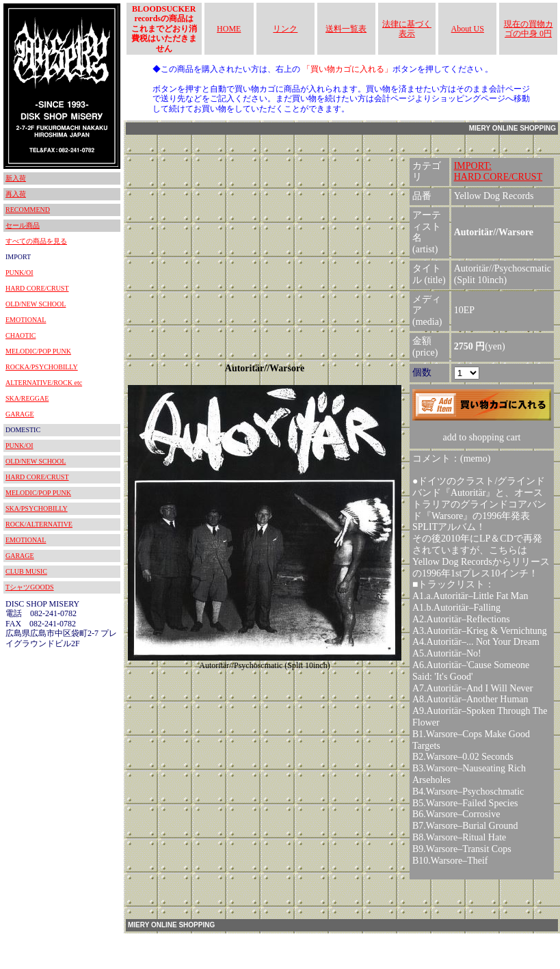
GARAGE (20, 414)
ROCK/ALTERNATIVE (39, 524)
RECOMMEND (28, 210)
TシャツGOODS (30, 587)
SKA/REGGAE (27, 398)
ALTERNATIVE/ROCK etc (44, 383)
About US (468, 29)
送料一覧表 (346, 29)
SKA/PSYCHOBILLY (37, 508)
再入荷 (16, 194)
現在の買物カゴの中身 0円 (529, 29)
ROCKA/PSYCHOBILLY (42, 367)
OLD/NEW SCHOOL (36, 304)
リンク (285, 29)
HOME (229, 29)
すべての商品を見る (36, 241)
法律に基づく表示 (407, 29)
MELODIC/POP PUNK (38, 351)
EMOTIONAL (26, 320)
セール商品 (23, 225)
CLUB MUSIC (26, 571)
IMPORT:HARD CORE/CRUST (498, 172)
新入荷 (16, 178)
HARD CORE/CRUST (37, 288)
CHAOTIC (21, 335)
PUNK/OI (19, 273)
